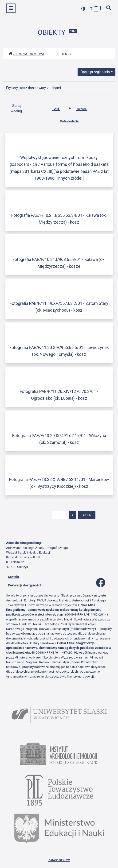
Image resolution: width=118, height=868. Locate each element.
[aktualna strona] (59, 515)
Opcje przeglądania (95, 72)
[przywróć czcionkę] (96, 9)
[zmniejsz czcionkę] (91, 9)
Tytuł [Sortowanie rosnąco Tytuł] (59, 108)
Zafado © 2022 (59, 860)
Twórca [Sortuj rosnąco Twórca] (85, 108)
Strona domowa (27, 54)
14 (89, 515)
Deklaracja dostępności (24, 585)
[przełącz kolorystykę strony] (83, 9)
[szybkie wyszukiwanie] (109, 8)
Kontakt (14, 577)
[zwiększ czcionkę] (101, 8)
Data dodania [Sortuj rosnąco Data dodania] (73, 120)
